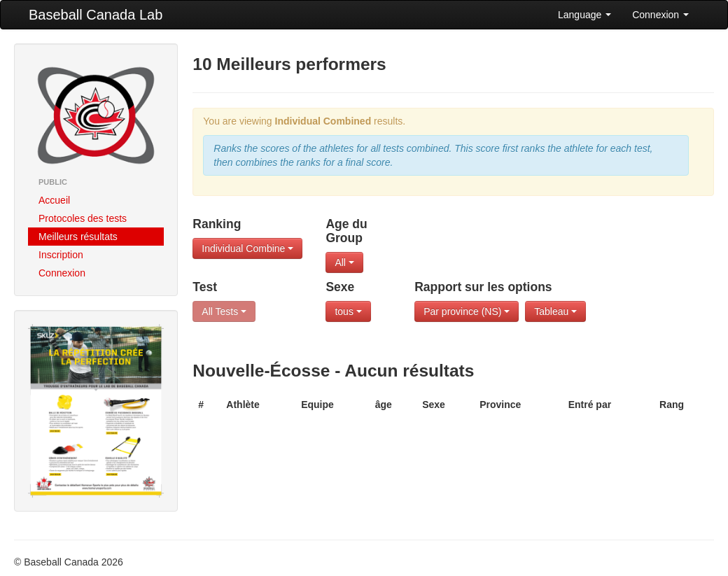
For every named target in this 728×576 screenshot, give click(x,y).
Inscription (61, 255)
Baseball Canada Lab (96, 15)
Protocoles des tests (83, 218)
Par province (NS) (467, 311)
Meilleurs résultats (78, 237)
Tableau (555, 311)
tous (348, 311)
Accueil (54, 200)
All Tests (224, 311)
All (344, 262)
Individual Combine (247, 248)
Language (584, 15)
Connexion (660, 15)
